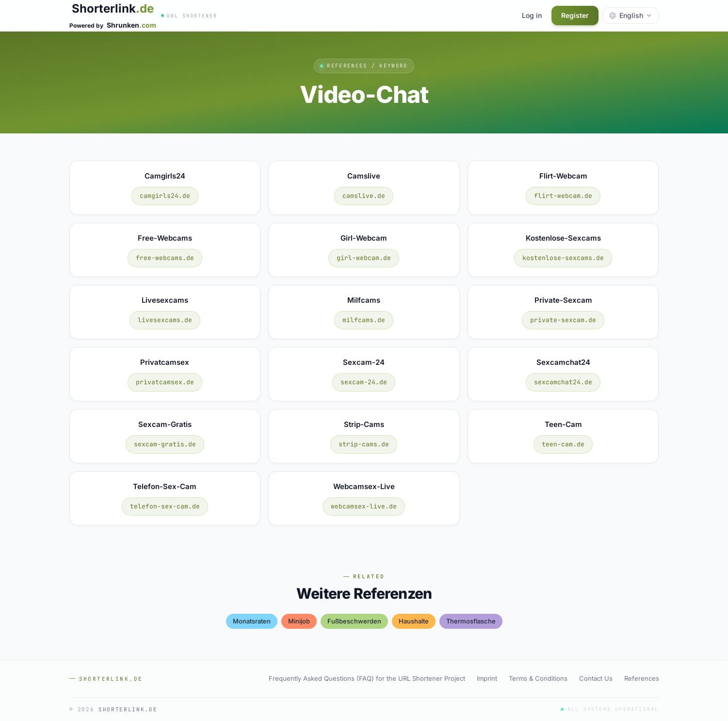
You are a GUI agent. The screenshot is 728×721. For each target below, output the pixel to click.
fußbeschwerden (354, 621)
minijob (299, 621)
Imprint (487, 678)
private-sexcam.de (563, 320)
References (642, 678)
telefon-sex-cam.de (165, 506)
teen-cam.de (563, 444)
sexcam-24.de (364, 382)
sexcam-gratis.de (165, 444)
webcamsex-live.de (364, 506)
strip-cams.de (364, 444)
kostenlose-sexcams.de (563, 258)
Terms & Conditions (538, 678)
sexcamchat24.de (563, 382)
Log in (532, 15)
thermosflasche (471, 621)
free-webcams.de (165, 258)
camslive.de (364, 196)
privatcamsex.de (165, 382)
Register (575, 15)
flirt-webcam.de (563, 196)
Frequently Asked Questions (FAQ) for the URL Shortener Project (367, 678)
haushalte (414, 621)
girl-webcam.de (364, 258)
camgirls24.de (165, 196)
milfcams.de (364, 320)
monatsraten (252, 621)
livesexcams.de (165, 320)
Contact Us (596, 678)
